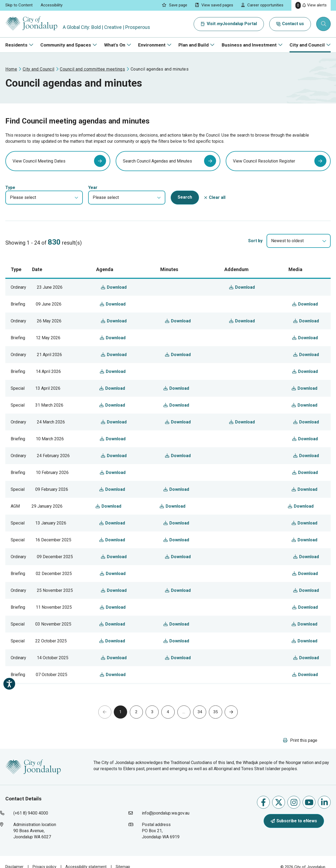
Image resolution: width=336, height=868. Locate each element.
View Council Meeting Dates (39, 166)
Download (128, 298)
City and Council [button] (307, 45)
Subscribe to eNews (294, 833)
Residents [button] (16, 45)
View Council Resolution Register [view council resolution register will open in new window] (264, 166)
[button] (44, 208)
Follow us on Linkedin (324, 814)
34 (202, 723)
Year (93, 198)
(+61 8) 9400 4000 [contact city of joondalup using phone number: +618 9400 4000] (31, 825)
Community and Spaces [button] (66, 45)
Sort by (255, 251)
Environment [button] (152, 45)
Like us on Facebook (263, 814)
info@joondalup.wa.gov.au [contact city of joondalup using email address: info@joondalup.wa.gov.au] (166, 825)
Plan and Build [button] (194, 45)
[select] (324, 252)
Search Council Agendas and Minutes (157, 166)
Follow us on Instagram (294, 814)
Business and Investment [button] (249, 45)
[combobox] (299, 252)
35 (219, 723)
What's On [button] (115, 45)
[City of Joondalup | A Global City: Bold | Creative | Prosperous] (33, 24)
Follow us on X (279, 814)
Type (10, 198)
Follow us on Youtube (309, 814)
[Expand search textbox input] (324, 24)
